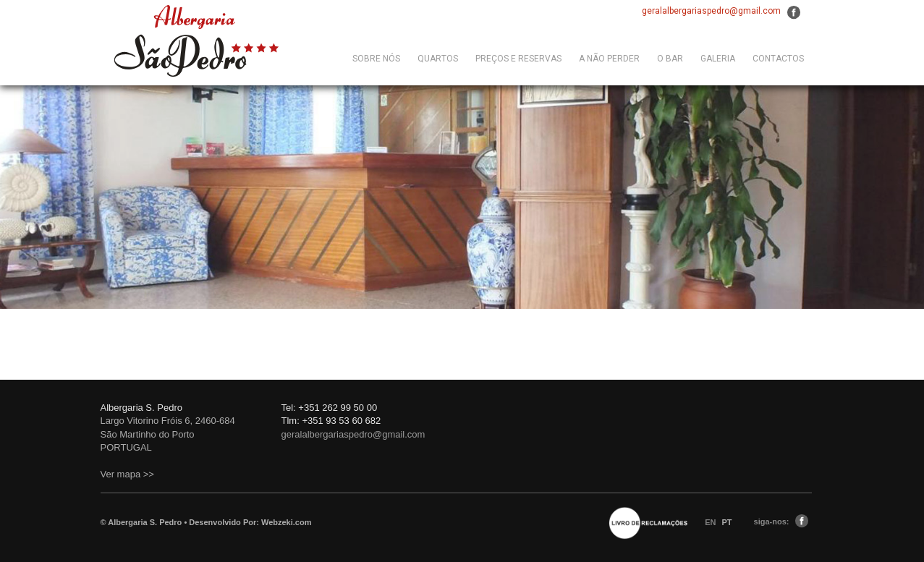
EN (711, 522)
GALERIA (718, 59)
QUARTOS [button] (438, 59)
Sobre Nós (376, 59)
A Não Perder (609, 59)
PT (727, 522)
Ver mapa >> (127, 474)
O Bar (670, 59)
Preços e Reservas (518, 59)
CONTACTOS (778, 59)
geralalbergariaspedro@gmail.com (711, 11)
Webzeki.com (287, 522)
